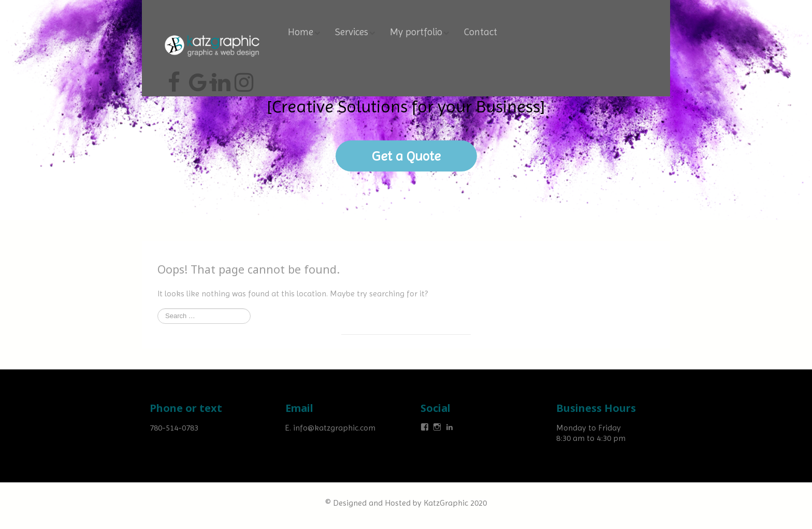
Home (301, 32)
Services (352, 32)
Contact (481, 32)
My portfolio (416, 32)
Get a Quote (406, 156)
